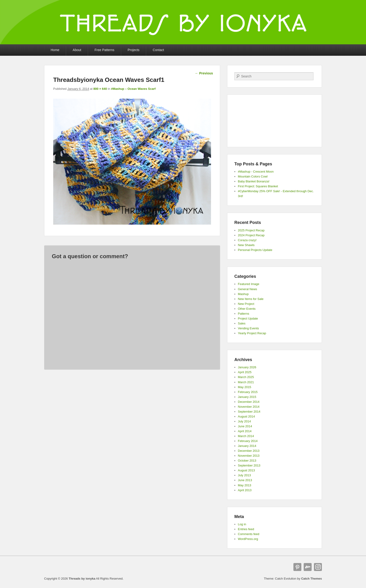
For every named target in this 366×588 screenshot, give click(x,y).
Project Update (248, 318)
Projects (134, 50)
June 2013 (245, 480)
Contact (158, 50)
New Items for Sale (251, 299)
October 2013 (247, 461)
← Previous (204, 73)
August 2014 (246, 416)
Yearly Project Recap (252, 333)
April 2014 (245, 431)
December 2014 (249, 402)
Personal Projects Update (255, 250)
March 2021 (246, 382)
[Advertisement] (274, 121)
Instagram (318, 567)
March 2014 (246, 436)
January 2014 (247, 446)
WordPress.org (248, 539)
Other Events (247, 309)
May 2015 (245, 387)
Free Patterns (104, 50)
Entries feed (246, 529)
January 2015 (247, 397)
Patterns (243, 314)
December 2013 (249, 451)
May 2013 (245, 485)
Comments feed (249, 534)
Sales (242, 323)
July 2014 (244, 421)
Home (55, 50)
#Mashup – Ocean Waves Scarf (133, 89)
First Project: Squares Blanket (258, 186)
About (77, 50)
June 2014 (245, 426)
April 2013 (245, 490)
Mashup (243, 294)
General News (247, 289)
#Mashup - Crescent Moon (256, 172)
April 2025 (245, 372)
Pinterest (297, 567)
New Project (246, 304)
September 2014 (249, 412)
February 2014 (248, 441)
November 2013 (249, 456)
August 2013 (246, 470)
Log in (242, 524)
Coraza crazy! (247, 240)
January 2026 (247, 367)
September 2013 (249, 465)
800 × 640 (100, 89)
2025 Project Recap (251, 230)
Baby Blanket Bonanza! (254, 181)
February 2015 (248, 392)
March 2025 (246, 377)
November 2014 (249, 407)
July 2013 (244, 475)
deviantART (308, 567)
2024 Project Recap (251, 235)
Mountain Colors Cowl (253, 176)
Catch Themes (311, 579)
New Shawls (246, 245)
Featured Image (249, 284)
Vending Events (248, 328)
